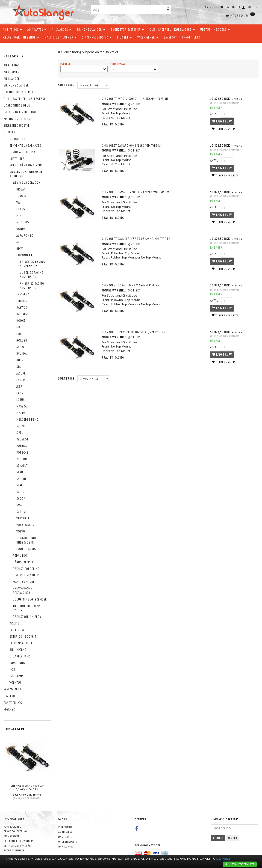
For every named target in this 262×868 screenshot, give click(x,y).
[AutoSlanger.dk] (44, 11)
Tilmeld (218, 838)
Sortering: (67, 85)
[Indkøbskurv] (240, 15)
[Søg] (168, 9)
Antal (214, 114)
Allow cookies (240, 864)
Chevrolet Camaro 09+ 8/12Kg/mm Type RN (132, 145)
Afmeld (233, 838)
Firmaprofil (12, 836)
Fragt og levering (15, 831)
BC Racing (118, 124)
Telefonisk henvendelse (19, 841)
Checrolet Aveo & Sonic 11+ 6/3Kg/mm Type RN (136, 99)
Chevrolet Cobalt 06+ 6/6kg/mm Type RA (131, 285)
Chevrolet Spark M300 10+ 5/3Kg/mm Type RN (27, 788)
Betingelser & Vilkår (17, 846)
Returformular (14, 850)
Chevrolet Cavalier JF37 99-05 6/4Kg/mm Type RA (137, 239)
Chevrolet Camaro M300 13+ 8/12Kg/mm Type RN (137, 192)
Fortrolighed (12, 827)
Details (224, 859)
